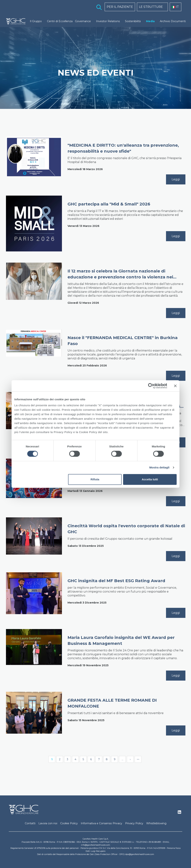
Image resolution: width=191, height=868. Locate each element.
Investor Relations (108, 21)
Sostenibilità (133, 21)
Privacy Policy (134, 823)
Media (150, 21)
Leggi (176, 179)
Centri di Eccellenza (60, 21)
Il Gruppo (36, 21)
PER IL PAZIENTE (120, 7)
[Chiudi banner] (175, 386)
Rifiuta (95, 479)
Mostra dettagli (159, 467)
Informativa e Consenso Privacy (101, 823)
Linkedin (179, 813)
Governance (83, 21)
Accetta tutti (150, 479)
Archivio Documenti (173, 21)
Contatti (30, 823)
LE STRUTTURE (151, 7)
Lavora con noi (48, 823)
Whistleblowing (156, 823)
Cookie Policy (69, 823)
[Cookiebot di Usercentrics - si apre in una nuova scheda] (151, 386)
